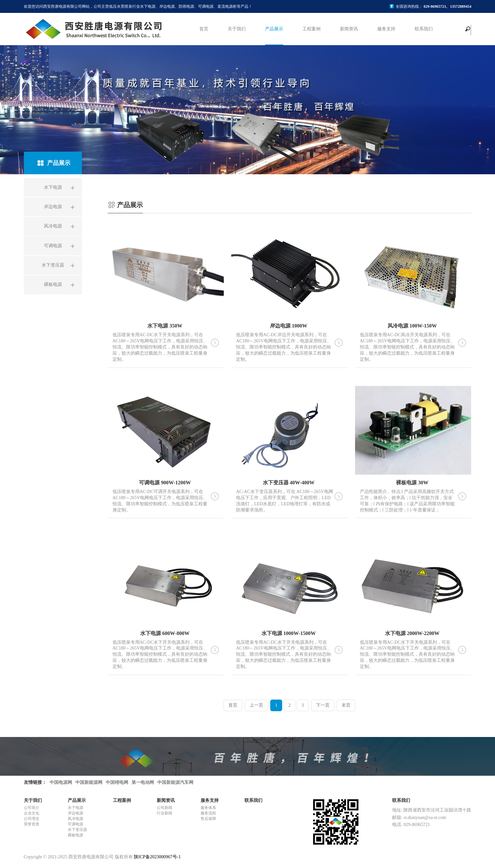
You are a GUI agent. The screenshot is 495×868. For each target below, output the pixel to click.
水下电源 (75, 808)
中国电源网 (61, 782)
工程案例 (312, 29)
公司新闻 (164, 808)
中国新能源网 (89, 782)
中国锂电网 (117, 782)
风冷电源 (75, 819)
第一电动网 (143, 782)
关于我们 (237, 29)
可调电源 (75, 824)
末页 (346, 705)
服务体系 (208, 808)
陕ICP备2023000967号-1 (157, 857)
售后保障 (208, 819)
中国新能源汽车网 (175, 782)
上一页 (256, 705)
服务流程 (208, 813)
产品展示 (274, 29)
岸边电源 (75, 813)
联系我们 (424, 29)
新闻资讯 (349, 29)
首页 (204, 29)
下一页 (323, 705)
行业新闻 (164, 813)
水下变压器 (77, 830)
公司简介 (32, 808)
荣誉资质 (32, 824)
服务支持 (386, 29)
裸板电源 (75, 835)
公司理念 (32, 819)
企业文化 (32, 813)
